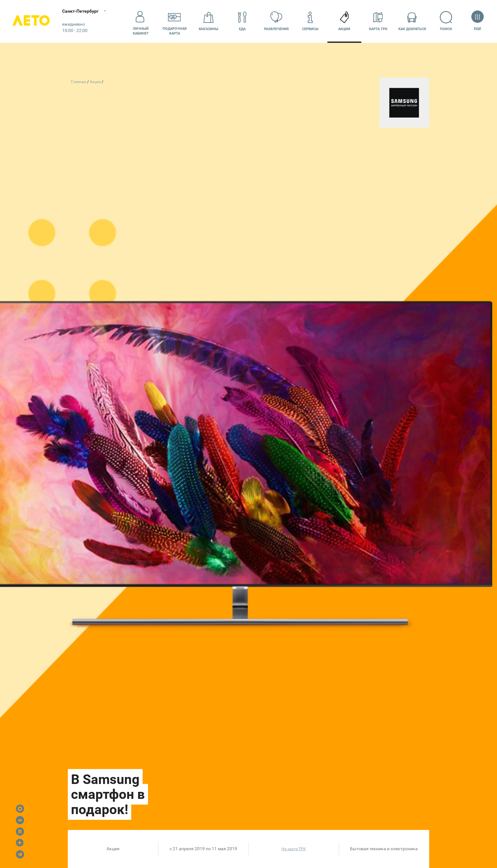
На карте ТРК (294, 849)
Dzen (20, 843)
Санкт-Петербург (82, 11)
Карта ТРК (378, 21)
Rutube (20, 832)
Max (20, 809)
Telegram (20, 854)
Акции (344, 21)
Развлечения (276, 21)
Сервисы (310, 21)
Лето (32, 21)
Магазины (209, 21)
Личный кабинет (141, 21)
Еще (478, 21)
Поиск (446, 21)
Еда (242, 21)
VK (20, 820)
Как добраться (412, 21)
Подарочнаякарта (175, 21)
